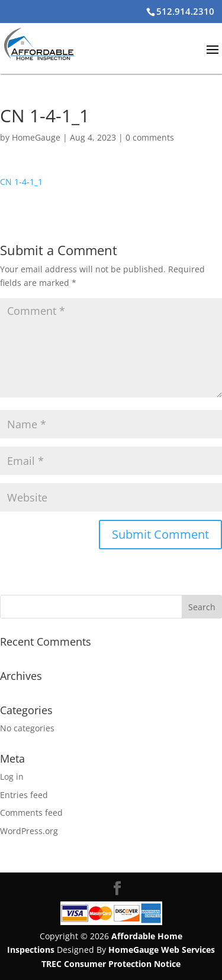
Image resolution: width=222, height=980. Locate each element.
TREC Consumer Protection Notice (111, 964)
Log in (12, 776)
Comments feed (31, 813)
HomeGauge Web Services (162, 950)
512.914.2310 (185, 11)
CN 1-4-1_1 (21, 182)
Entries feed (24, 795)
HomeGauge (36, 137)
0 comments (150, 137)
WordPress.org (29, 831)
